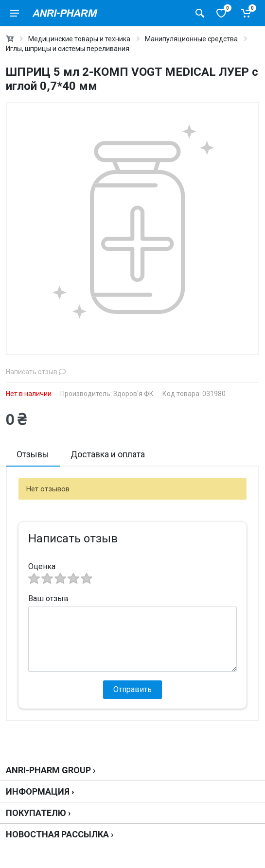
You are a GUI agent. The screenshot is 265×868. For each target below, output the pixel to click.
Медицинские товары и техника (79, 39)
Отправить (132, 689)
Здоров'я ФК (133, 394)
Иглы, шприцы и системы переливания (68, 49)
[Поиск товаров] (200, 13)
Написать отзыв (36, 372)
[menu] (15, 13)
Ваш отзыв (48, 599)
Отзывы (33, 454)
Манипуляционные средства (191, 39)
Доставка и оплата (108, 454)
